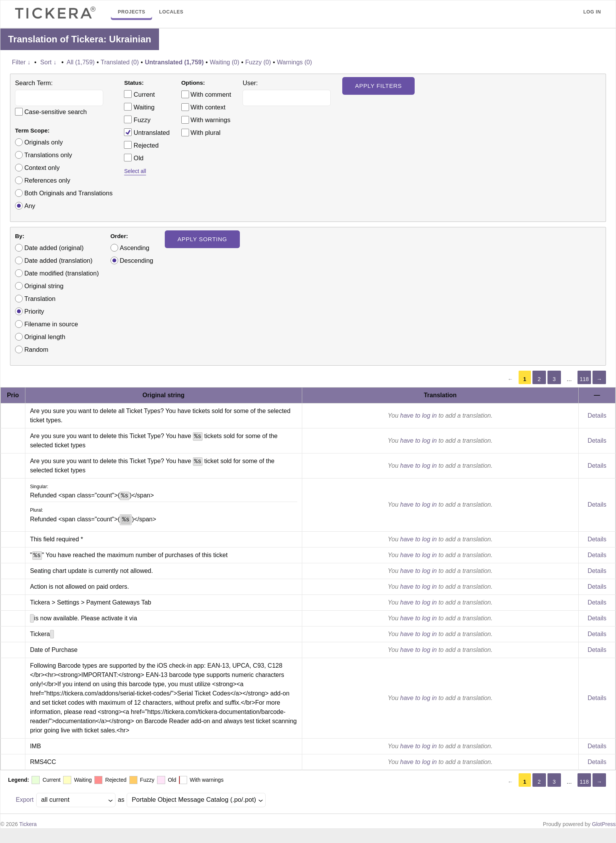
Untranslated (147, 132)
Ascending (135, 248)
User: (250, 83)
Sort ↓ (49, 62)
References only (47, 180)
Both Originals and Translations (68, 193)
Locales (171, 12)
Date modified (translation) (62, 273)
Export (25, 800)
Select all (135, 171)
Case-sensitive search (55, 112)
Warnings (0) (294, 62)
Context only (42, 168)
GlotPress (604, 824)
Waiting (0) (225, 62)
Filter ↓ (21, 62)
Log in (592, 12)
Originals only (44, 142)
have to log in (418, 416)
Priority (34, 311)
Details (597, 416)
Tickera (28, 824)
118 (584, 379)
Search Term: (34, 83)
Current (139, 94)
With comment (211, 94)
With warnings (211, 120)
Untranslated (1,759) (174, 62)
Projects (131, 12)
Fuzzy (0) (258, 62)
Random (36, 349)
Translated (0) (120, 62)
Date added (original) (54, 248)
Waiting (139, 107)
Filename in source (51, 324)
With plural (206, 133)
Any (30, 206)
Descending (136, 260)
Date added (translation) (58, 260)
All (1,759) (81, 62)
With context (208, 107)
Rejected (141, 145)
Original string (44, 286)
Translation (40, 299)
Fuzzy (137, 119)
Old (134, 158)
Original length (45, 337)
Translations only (48, 155)
